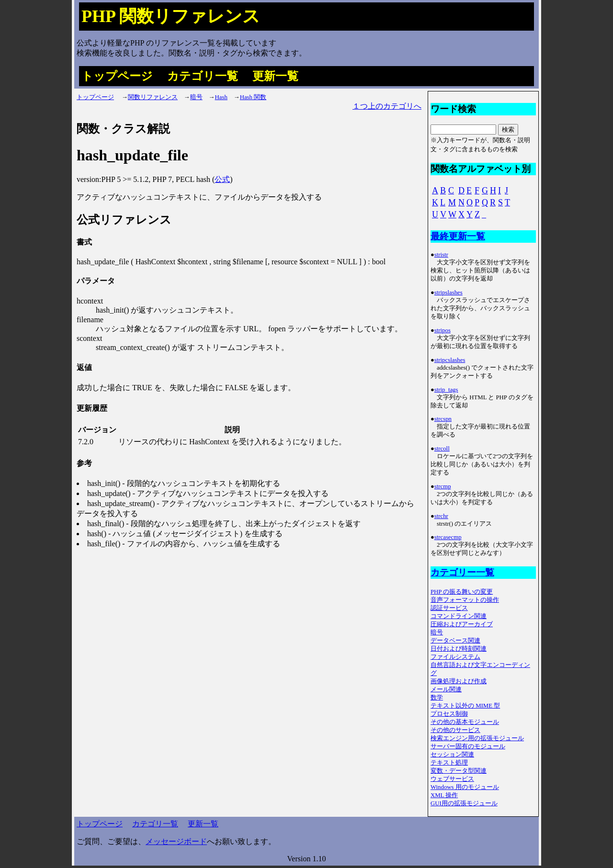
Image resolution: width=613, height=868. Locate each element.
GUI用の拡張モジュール (464, 803)
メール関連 (446, 689)
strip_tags (446, 390)
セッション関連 (452, 755)
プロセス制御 (449, 714)
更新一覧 (275, 76)
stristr (441, 255)
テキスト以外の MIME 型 (465, 706)
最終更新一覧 (458, 236)
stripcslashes (450, 360)
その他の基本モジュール (465, 722)
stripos (443, 330)
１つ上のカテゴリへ (387, 106)
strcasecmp (448, 537)
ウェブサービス (452, 779)
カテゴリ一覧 (203, 76)
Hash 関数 (253, 97)
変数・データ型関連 (459, 771)
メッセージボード (176, 841)
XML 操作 (444, 795)
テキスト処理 (449, 763)
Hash (221, 97)
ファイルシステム (455, 657)
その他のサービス (455, 730)
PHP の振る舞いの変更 (462, 592)
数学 (437, 698)
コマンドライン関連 (459, 616)
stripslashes (448, 293)
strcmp (443, 486)
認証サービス (449, 608)
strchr (441, 516)
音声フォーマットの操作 (465, 600)
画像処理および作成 (459, 681)
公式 (222, 179)
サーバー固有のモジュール (468, 746)
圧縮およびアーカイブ (462, 624)
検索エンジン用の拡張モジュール (477, 738)
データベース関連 (455, 641)
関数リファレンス (153, 97)
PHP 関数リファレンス (171, 16)
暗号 (196, 97)
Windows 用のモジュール (465, 787)
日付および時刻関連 (459, 649)
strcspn (443, 419)
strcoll (442, 449)
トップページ (117, 76)
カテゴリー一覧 (462, 572)
